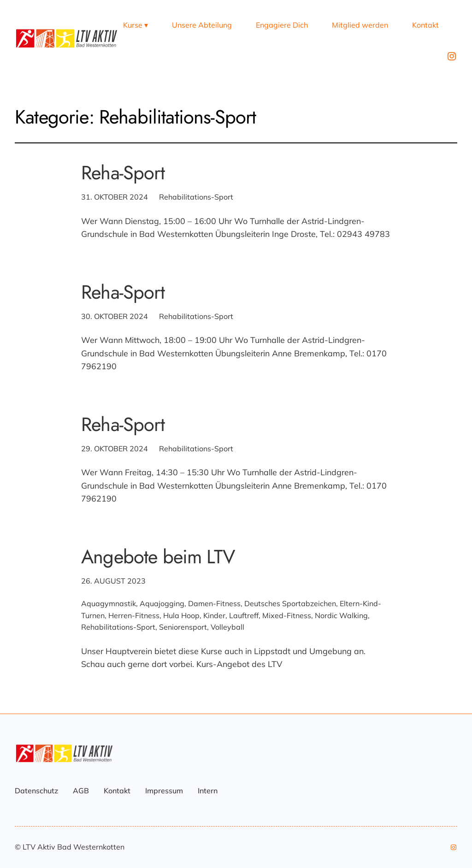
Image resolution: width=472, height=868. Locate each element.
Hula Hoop (181, 615)
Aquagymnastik (109, 603)
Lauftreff (244, 615)
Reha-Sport (123, 173)
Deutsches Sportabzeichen (290, 603)
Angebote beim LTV (158, 557)
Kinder (214, 615)
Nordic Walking (341, 615)
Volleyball (227, 627)
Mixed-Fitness (287, 615)
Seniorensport (183, 627)
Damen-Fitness (214, 603)
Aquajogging (162, 603)
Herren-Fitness (134, 615)
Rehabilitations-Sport (196, 197)
